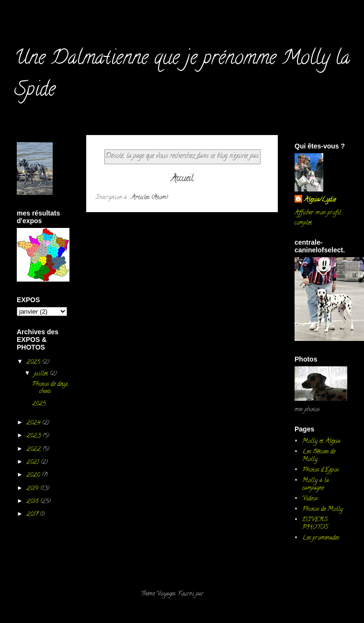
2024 (34, 423)
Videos (310, 499)
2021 (34, 462)
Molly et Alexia (321, 441)
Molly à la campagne (316, 484)
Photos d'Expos (320, 470)
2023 (34, 436)
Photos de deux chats (50, 388)
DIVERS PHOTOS (315, 524)
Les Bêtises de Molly (319, 456)
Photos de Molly (323, 509)
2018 (33, 502)
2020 (34, 475)
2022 (34, 449)
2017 (33, 515)
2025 (34, 362)
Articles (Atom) (150, 198)
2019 (33, 489)
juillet (42, 374)
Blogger (215, 594)
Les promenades (321, 538)
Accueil (182, 179)
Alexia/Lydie (320, 200)
